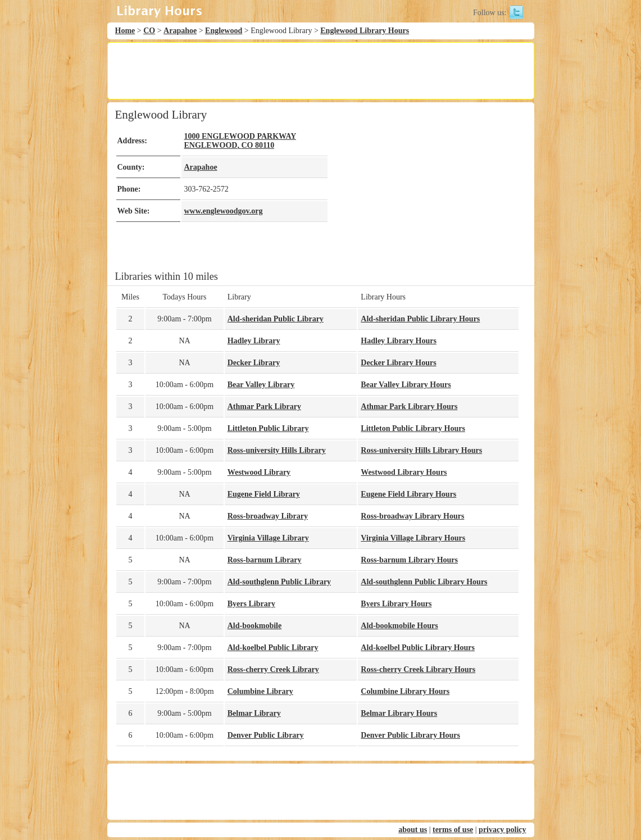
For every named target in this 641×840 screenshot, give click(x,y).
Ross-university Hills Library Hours (421, 450)
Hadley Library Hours (399, 341)
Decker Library (254, 363)
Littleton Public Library (268, 428)
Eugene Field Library (264, 494)
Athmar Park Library (264, 407)
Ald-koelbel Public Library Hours (418, 648)
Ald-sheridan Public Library (276, 319)
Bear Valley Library (261, 385)
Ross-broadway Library (268, 516)
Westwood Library (259, 472)
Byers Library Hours (396, 604)
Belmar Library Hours (399, 713)
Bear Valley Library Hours (406, 385)
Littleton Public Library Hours (413, 428)
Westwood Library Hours (404, 472)
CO (149, 31)
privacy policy (502, 830)
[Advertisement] (320, 71)
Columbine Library (260, 691)
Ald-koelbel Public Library (273, 648)
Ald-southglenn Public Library (279, 582)
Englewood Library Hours (365, 31)
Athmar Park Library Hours (409, 407)
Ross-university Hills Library (277, 450)
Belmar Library (254, 713)
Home (125, 31)
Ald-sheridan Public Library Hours (420, 319)
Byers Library (251, 604)
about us (413, 830)
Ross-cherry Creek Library (273, 669)
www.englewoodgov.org (224, 211)
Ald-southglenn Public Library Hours (424, 582)
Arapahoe (180, 31)
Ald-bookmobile (254, 626)
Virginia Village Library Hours (413, 538)
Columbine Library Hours (405, 691)
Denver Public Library (266, 735)
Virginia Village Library (268, 538)
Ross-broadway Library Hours (412, 516)
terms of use (453, 830)
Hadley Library (254, 341)
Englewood (224, 31)
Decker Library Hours (398, 363)
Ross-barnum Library (265, 560)
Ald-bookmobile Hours (399, 626)
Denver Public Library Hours (410, 735)
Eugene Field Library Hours (408, 494)
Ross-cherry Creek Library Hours (418, 669)
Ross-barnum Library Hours (409, 560)
